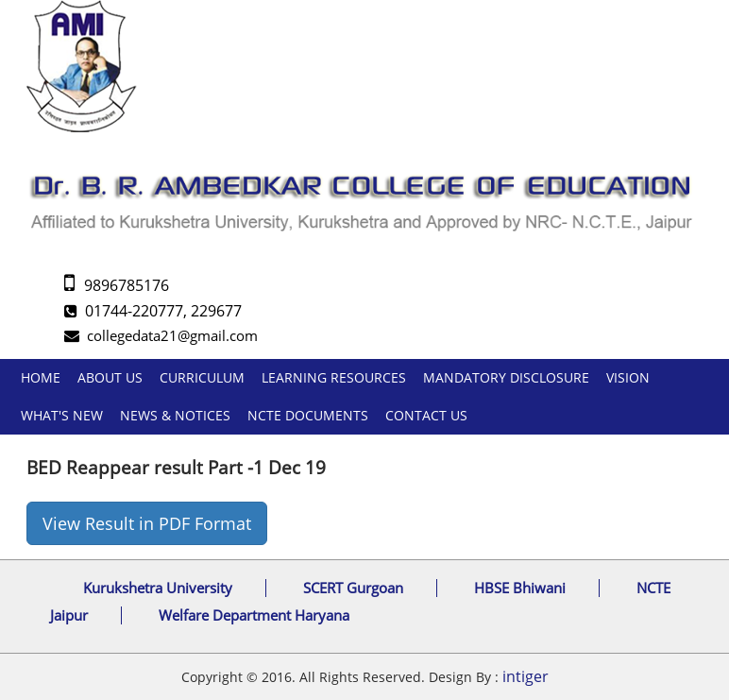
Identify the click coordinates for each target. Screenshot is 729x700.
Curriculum (202, 377)
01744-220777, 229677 (153, 311)
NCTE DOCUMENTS (308, 415)
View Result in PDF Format (147, 523)
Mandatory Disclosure (506, 377)
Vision (628, 377)
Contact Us (426, 415)
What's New (62, 415)
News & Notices (175, 415)
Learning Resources (334, 377)
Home (41, 377)
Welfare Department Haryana (254, 615)
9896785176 (117, 285)
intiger (526, 676)
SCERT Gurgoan (353, 588)
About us (110, 377)
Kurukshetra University (158, 588)
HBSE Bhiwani (520, 588)
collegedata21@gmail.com (161, 335)
